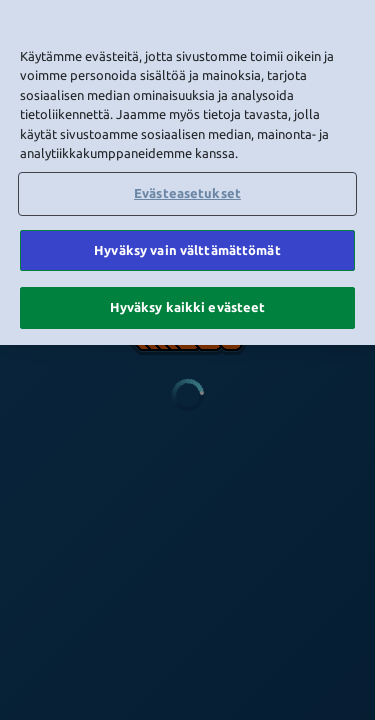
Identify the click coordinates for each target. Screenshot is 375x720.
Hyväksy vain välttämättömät (187, 247)
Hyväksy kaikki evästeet (188, 305)
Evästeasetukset (187, 190)
